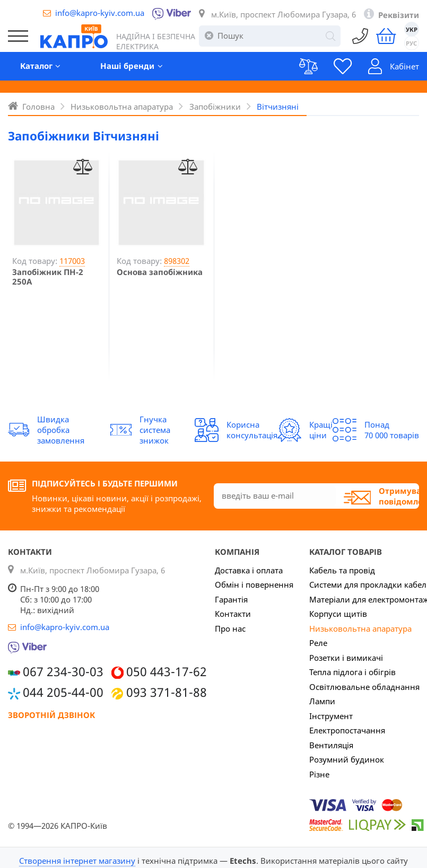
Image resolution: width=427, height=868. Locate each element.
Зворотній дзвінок (51, 715)
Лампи (322, 701)
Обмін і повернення (254, 584)
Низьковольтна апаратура (360, 628)
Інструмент (331, 716)
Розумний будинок (347, 759)
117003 (72, 261)
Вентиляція (331, 745)
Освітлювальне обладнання (364, 687)
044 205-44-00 (63, 692)
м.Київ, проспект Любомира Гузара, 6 (284, 14)
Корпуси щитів (338, 614)
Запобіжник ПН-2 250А (48, 277)
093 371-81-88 (167, 692)
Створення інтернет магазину (77, 861)
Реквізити (399, 15)
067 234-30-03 (63, 672)
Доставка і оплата (249, 570)
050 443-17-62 (167, 672)
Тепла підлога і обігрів (352, 672)
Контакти (233, 614)
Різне (319, 774)
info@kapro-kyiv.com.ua (100, 13)
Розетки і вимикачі (346, 658)
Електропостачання (347, 730)
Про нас (230, 628)
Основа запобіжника (160, 272)
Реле (318, 643)
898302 (177, 261)
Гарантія (231, 599)
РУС (411, 43)
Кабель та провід (342, 570)
